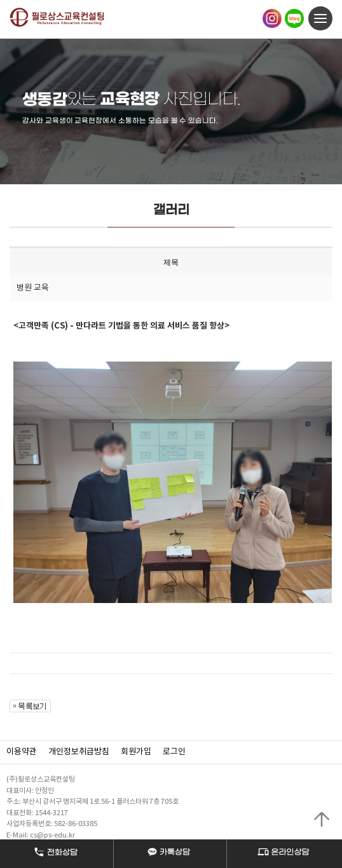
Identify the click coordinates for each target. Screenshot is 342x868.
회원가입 (136, 752)
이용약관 (22, 752)
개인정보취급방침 (79, 752)
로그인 (174, 752)
